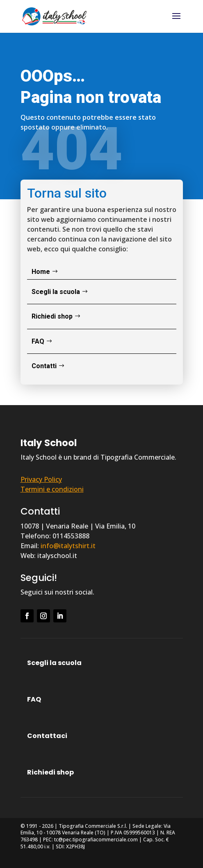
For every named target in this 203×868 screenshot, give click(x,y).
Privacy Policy (41, 479)
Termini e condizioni (52, 489)
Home (41, 272)
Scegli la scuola (56, 292)
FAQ (38, 341)
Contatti (44, 366)
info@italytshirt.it (68, 546)
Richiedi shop (52, 316)
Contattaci (47, 736)
